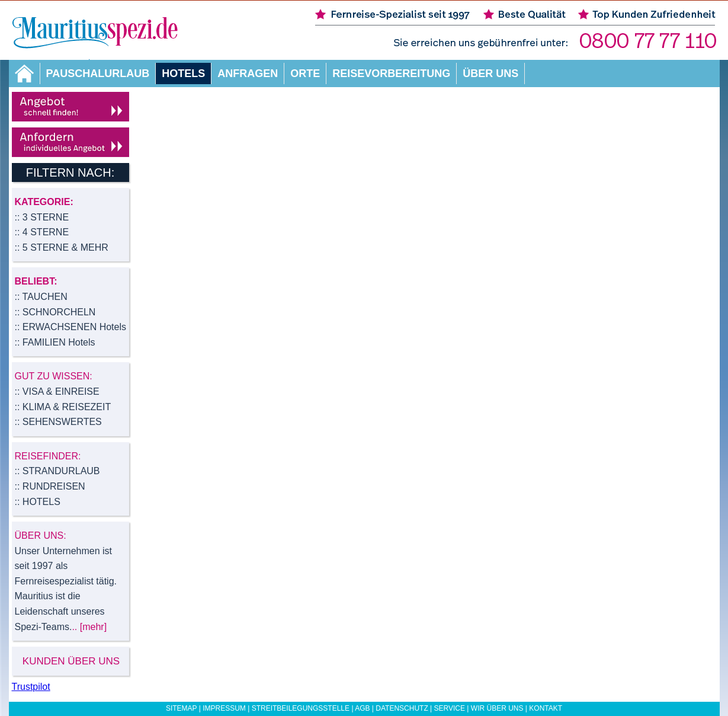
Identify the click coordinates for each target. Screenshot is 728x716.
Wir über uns (497, 708)
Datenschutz (402, 708)
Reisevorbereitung (391, 73)
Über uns (490, 73)
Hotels (183, 73)
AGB (362, 708)
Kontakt (546, 708)
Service (450, 708)
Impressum (224, 708)
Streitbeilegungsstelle (301, 708)
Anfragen (248, 73)
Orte (305, 73)
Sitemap (181, 708)
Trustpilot (31, 687)
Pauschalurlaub (98, 73)
